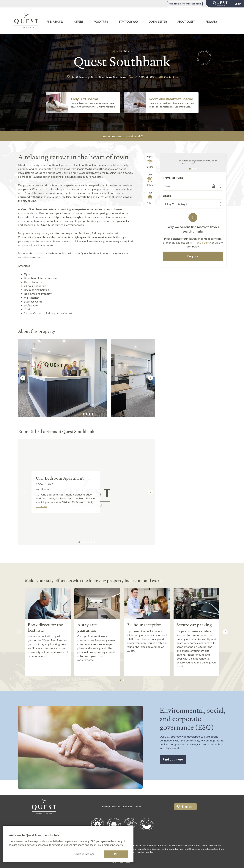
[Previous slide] (23, 492)
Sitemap (106, 807)
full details (41, 507)
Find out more (173, 759)
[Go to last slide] (23, 378)
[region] (68, 844)
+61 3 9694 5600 (145, 77)
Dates (167, 196)
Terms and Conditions (122, 807)
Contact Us (171, 77)
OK (116, 854)
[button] (185, 807)
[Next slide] (151, 378)
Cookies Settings (84, 854)
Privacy (137, 807)
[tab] (81, 414)
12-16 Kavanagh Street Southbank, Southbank (99, 77)
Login (238, 4)
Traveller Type (173, 178)
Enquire (193, 256)
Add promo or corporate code (185, 4)
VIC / (115, 51)
